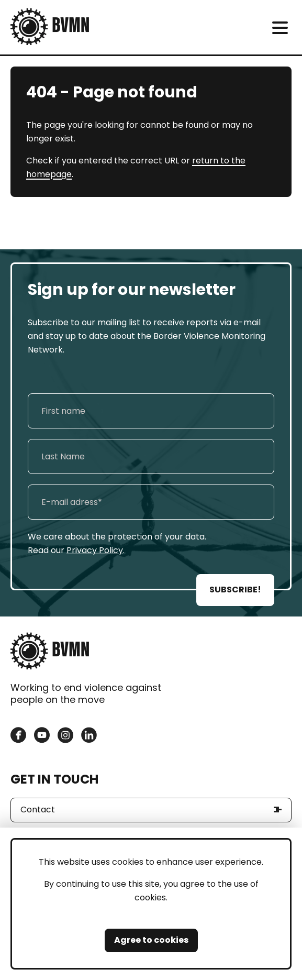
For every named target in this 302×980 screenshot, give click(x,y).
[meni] (280, 27)
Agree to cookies (151, 940)
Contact (38, 810)
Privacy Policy (95, 550)
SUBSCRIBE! (235, 590)
